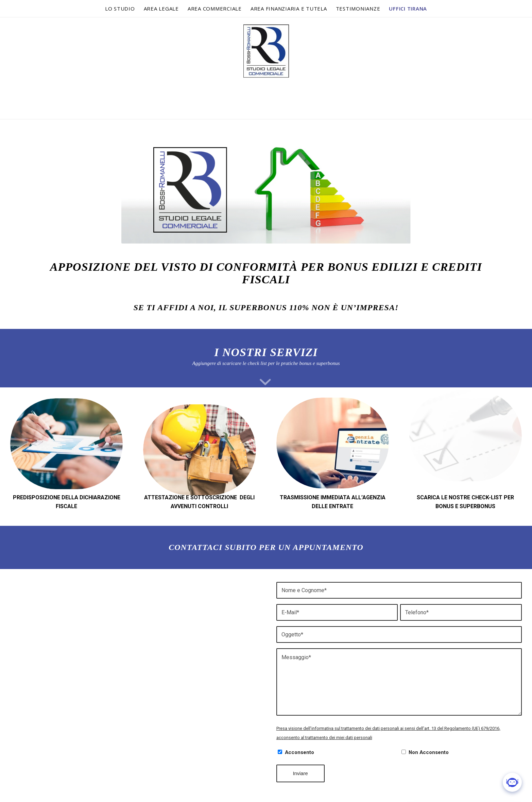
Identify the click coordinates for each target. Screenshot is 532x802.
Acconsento (299, 752)
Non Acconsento (429, 752)
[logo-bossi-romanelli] (266, 68)
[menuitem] (120, 9)
